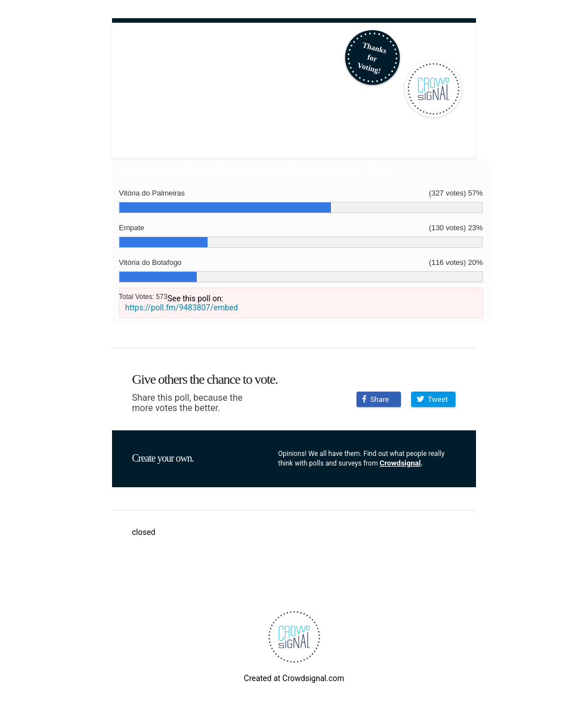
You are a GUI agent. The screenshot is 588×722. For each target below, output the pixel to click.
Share (376, 399)
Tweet (432, 399)
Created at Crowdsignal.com (294, 678)
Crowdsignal (400, 463)
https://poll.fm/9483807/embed (181, 308)
